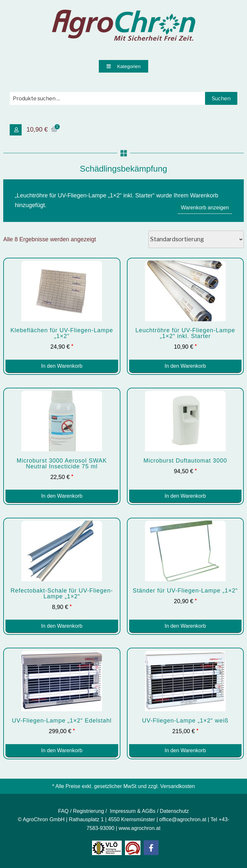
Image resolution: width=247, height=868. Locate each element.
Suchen (221, 98)
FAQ (63, 811)
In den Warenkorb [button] (62, 366)
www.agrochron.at (140, 828)
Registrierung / (91, 811)
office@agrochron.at (183, 819)
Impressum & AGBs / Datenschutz (149, 811)
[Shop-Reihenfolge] (196, 239)
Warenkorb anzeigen (205, 207)
